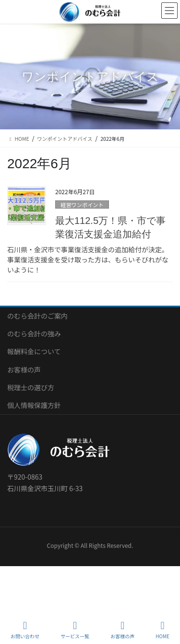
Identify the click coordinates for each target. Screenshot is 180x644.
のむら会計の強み (34, 334)
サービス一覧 (75, 630)
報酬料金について (34, 351)
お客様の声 (24, 370)
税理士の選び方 (31, 387)
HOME (162, 630)
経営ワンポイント (82, 205)
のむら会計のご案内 (37, 316)
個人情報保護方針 (34, 405)
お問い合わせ (25, 630)
